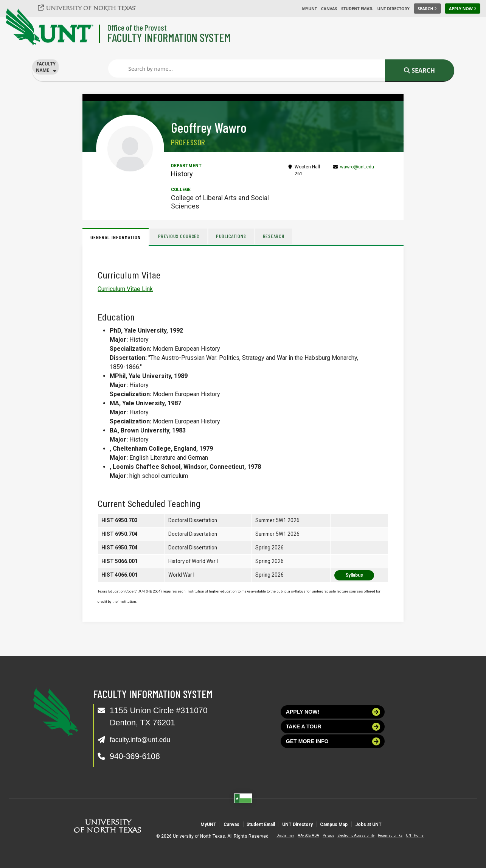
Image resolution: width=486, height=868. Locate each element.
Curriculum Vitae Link (125, 289)
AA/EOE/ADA (302, 835)
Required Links (384, 835)
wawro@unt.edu (357, 167)
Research (281, 236)
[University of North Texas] (91, 8)
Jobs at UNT (410, 824)
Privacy (322, 835)
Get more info (333, 751)
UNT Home (409, 835)
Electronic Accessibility (350, 835)
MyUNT (309, 9)
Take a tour (333, 732)
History (182, 174)
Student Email (357, 9)
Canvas (329, 9)
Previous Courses (180, 236)
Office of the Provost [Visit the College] (137, 27)
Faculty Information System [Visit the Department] (169, 37)
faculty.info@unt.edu (146, 739)
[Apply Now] (463, 9)
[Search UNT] (427, 9)
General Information (116, 237)
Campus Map (357, 824)
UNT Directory (394, 9)
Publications (236, 236)
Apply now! (333, 714)
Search (419, 70)
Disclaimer (279, 835)
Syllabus (354, 575)
